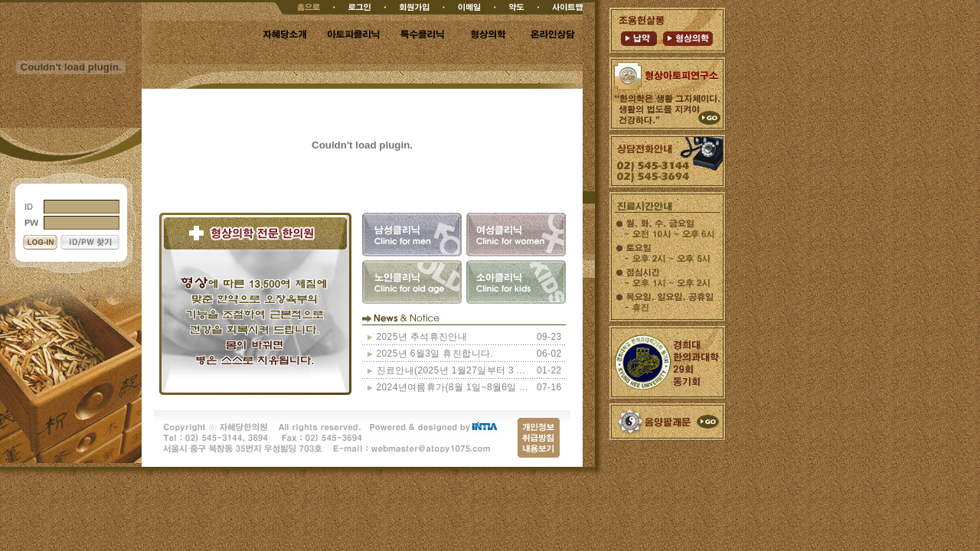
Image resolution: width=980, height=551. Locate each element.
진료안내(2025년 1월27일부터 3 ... (451, 370)
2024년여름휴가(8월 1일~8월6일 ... (452, 387)
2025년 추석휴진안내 (422, 337)
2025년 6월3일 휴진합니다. (435, 354)
